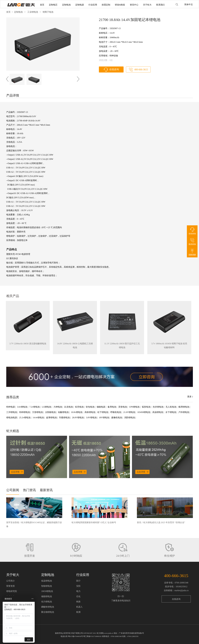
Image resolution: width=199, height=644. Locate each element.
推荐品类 (13, 397)
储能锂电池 (47, 596)
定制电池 (66, 5)
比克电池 (69, 407)
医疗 (78, 581)
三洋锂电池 (12, 412)
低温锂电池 (47, 581)
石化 (78, 596)
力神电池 (58, 407)
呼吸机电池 (116, 412)
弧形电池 (146, 407)
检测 (78, 612)
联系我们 (160, 5)
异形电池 (123, 407)
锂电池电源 (12, 418)
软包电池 (90, 407)
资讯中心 (134, 5)
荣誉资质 (11, 586)
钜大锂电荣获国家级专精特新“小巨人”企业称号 (94, 522)
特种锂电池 (25, 412)
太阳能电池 (51, 412)
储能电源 (101, 407)
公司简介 (11, 581)
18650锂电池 (47, 591)
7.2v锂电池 (35, 407)
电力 (78, 591)
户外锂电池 (184, 412)
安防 (78, 586)
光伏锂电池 (158, 407)
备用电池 (112, 407)
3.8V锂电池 (92, 418)
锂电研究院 (12, 591)
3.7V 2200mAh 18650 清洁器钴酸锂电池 (28, 344)
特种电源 (11, 407)
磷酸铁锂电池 (48, 607)
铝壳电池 (80, 407)
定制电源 (80, 5)
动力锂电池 (47, 602)
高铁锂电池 (90, 412)
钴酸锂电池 (64, 412)
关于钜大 (147, 5)
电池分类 (64, 636)
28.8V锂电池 (78, 418)
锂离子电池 (48, 12)
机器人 (79, 607)
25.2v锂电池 (25, 418)
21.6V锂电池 (129, 412)
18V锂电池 (104, 418)
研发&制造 (120, 5)
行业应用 (93, 5)
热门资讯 (29, 490)
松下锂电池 (103, 412)
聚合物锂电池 (48, 612)
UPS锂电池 (135, 407)
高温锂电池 (158, 412)
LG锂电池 (47, 407)
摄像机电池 (117, 418)
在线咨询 (114, 69)
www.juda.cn (109, 633)
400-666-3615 (141, 70)
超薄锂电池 (52, 418)
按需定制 (106, 5)
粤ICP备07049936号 (76, 636)
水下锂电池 (171, 412)
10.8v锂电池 (77, 412)
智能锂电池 (47, 586)
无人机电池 (171, 407)
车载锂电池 (65, 418)
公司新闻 (13, 490)
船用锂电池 (184, 407)
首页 (42, 5)
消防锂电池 (130, 418)
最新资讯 (46, 490)
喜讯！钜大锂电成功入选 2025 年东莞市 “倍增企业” (161, 522)
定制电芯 (53, 5)
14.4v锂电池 (39, 418)
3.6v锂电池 (22, 407)
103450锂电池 (144, 412)
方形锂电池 (38, 412)
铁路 (78, 602)
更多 (189, 397)
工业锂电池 (33, 12)
